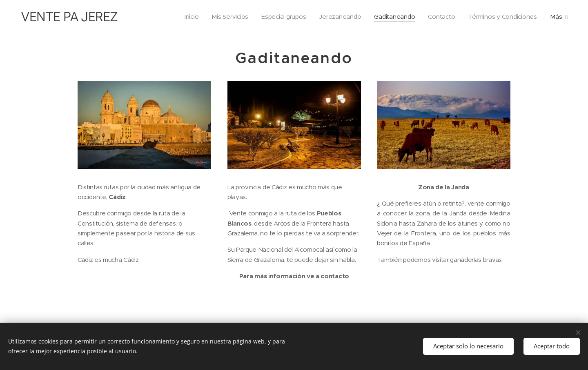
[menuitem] (185, 17)
